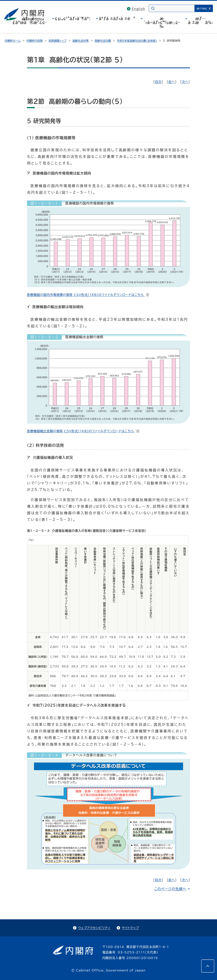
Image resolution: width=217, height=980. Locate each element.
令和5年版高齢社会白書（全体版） (137, 41)
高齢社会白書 (103, 41)
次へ (185, 82)
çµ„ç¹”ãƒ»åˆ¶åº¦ (73, 18)
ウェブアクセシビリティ (94, 928)
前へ (172, 82)
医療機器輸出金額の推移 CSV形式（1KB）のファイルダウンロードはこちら (83, 431)
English (138, 9)
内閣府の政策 (35, 41)
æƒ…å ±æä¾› (201, 20)
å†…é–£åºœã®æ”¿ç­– (30, 20)
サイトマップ (130, 928)
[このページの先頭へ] (208, 966)
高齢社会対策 (81, 41)
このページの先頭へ (170, 889)
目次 (158, 82)
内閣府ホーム (13, 41)
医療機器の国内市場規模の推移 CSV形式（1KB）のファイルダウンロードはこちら (88, 295)
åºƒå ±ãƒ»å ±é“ (117, 18)
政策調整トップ (57, 41)
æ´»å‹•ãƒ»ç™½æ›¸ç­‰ (162, 22)
